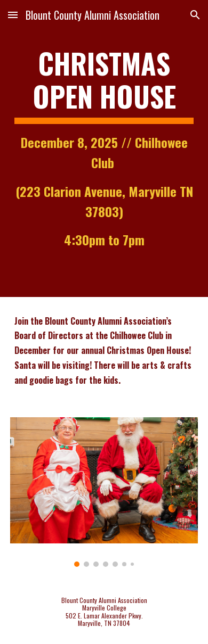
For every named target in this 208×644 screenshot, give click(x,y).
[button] (13, 15)
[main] (104, 148)
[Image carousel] (104, 492)
